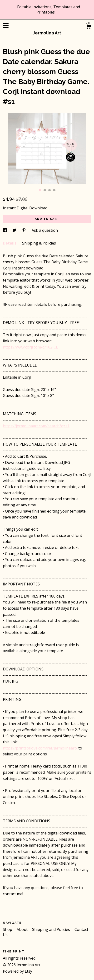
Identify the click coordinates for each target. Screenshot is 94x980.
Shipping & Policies (39, 243)
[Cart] (89, 27)
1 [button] (40, 190)
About (23, 929)
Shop (8, 929)
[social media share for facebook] (5, 230)
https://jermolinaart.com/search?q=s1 (36, 426)
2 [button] (45, 190)
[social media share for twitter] (15, 230)
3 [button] (49, 190)
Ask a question (45, 230)
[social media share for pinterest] (25, 230)
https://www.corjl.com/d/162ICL (30, 347)
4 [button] (54, 190)
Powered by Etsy (17, 971)
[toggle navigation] (6, 25)
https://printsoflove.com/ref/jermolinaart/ (40, 748)
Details (10, 243)
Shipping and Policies (52, 929)
